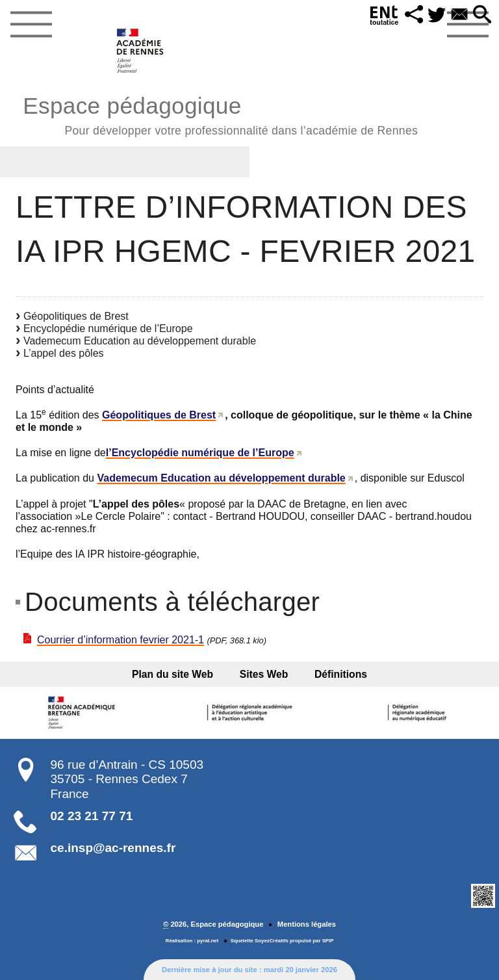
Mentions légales (307, 924)
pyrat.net (208, 941)
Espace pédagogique (220, 114)
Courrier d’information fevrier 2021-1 (121, 640)
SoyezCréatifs (272, 941)
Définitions (338, 674)
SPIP (328, 941)
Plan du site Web (176, 674)
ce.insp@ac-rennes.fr (113, 848)
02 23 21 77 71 (92, 816)
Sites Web (264, 674)
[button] (413, 15)
